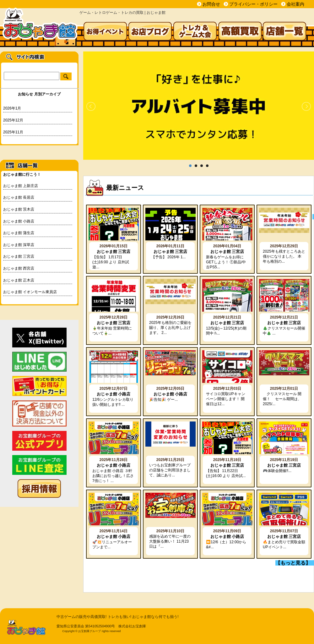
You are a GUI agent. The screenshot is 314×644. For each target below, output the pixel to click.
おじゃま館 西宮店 (19, 268)
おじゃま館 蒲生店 (19, 233)
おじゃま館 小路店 (19, 221)
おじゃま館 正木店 (19, 280)
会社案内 (295, 4)
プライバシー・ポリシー (253, 4)
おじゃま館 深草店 (19, 245)
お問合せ (211, 4)
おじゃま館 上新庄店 (21, 186)
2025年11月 (13, 132)
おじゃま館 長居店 (19, 197)
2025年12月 (13, 120)
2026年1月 (12, 108)
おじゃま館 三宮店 (19, 256)
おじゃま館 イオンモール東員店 (30, 292)
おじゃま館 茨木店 (19, 209)
